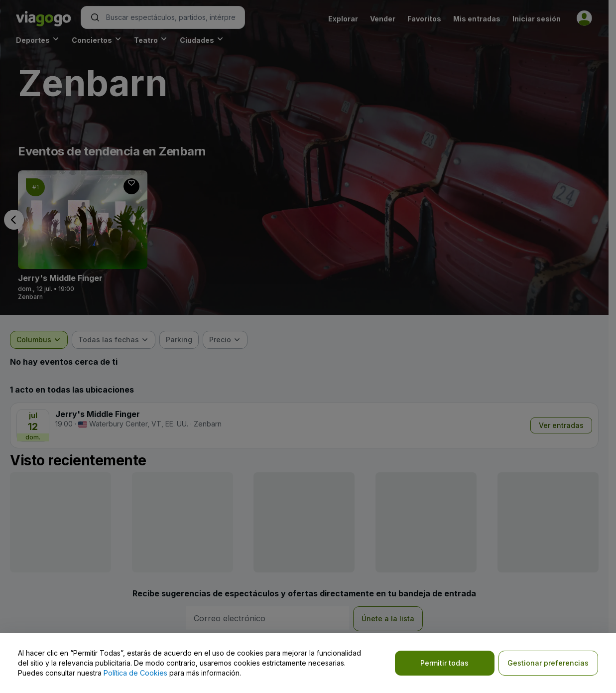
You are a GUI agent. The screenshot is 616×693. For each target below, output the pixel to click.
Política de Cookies (135, 673)
